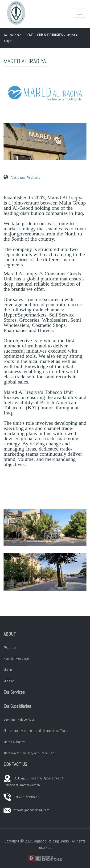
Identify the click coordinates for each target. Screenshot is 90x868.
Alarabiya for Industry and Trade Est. (29, 753)
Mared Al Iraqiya (14, 742)
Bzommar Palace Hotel (19, 719)
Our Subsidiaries (50, 35)
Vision (8, 670)
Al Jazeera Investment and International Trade (36, 731)
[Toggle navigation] (80, 13)
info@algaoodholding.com (31, 810)
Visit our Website (26, 177)
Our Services (14, 692)
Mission (9, 681)
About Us (10, 647)
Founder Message (16, 658)
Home (29, 35)
